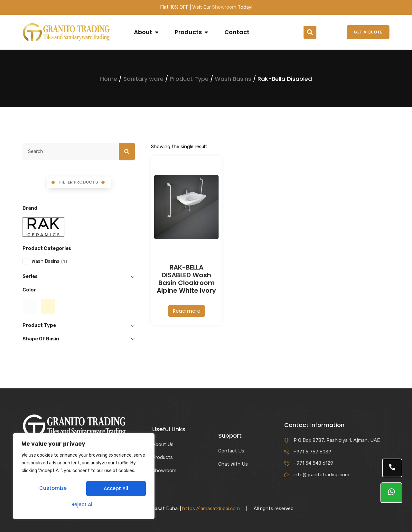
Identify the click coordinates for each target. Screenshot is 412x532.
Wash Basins (233, 79)
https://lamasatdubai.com (211, 508)
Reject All (115, 489)
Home (109, 79)
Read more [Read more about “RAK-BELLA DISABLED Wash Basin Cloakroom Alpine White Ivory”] (187, 311)
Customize (53, 489)
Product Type (189, 79)
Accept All (84, 504)
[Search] (127, 152)
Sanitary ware (143, 79)
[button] (310, 32)
